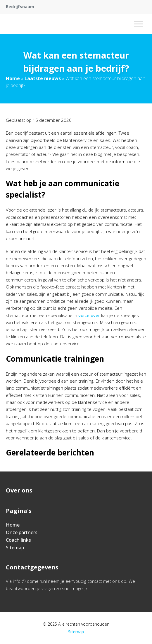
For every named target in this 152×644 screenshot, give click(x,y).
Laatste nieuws (43, 78)
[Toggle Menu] (139, 24)
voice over (90, 315)
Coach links (18, 540)
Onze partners (22, 532)
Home (13, 78)
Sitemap (15, 548)
